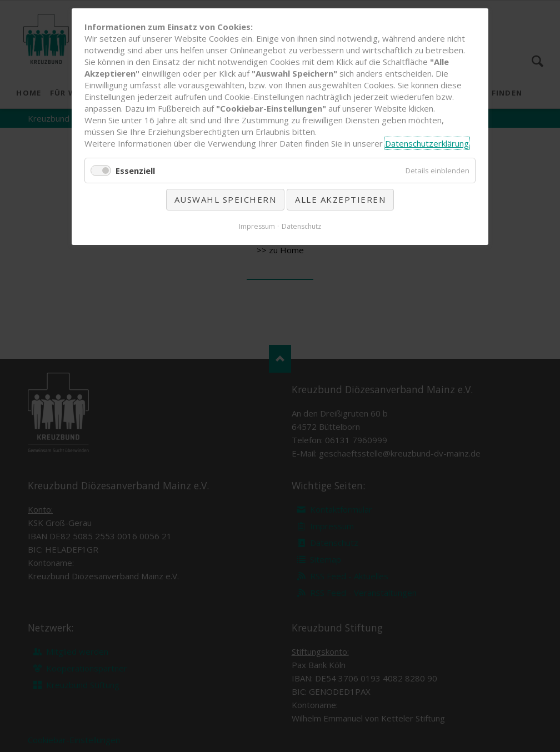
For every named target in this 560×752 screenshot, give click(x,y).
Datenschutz (301, 226)
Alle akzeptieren (340, 199)
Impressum (257, 226)
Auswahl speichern (226, 199)
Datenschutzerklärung (427, 143)
